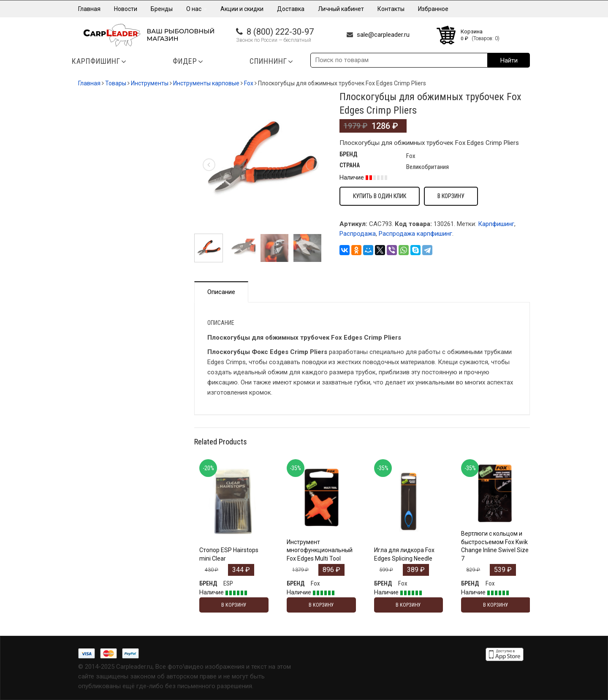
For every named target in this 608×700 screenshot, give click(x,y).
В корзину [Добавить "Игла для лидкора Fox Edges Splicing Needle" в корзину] (408, 605)
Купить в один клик (380, 196)
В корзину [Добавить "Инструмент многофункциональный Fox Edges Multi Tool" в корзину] (321, 605)
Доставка (291, 9)
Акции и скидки (242, 9)
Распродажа (358, 234)
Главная (89, 9)
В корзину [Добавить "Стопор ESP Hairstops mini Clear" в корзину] (234, 605)
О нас (197, 9)
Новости (126, 9)
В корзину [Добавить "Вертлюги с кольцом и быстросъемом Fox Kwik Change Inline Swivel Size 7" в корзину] (496, 605)
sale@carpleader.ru (383, 35)
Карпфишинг (496, 224)
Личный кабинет (341, 9)
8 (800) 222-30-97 (280, 32)
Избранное (433, 9)
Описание (221, 292)
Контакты (391, 9)
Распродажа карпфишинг (415, 234)
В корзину (451, 196)
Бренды (162, 9)
